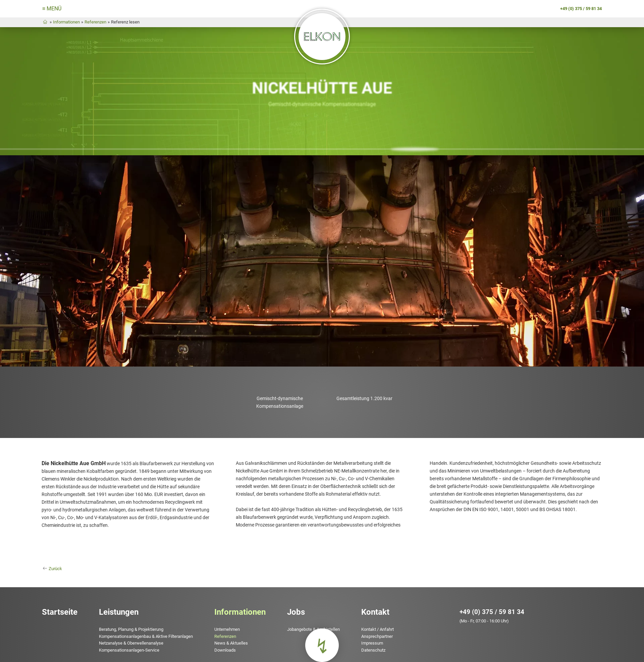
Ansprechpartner (374, 628)
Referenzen (91, 23)
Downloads (222, 642)
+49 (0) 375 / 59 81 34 (494, 603)
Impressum (369, 635)
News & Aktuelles (228, 635)
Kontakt (372, 604)
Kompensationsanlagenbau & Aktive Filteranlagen (143, 628)
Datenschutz (370, 642)
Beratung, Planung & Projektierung (128, 621)
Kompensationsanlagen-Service (126, 642)
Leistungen (116, 604)
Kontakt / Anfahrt (374, 621)
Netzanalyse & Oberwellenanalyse (128, 635)
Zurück (53, 562)
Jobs (293, 604)
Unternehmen (224, 621)
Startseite (57, 604)
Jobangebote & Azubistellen (310, 621)
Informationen (62, 23)
